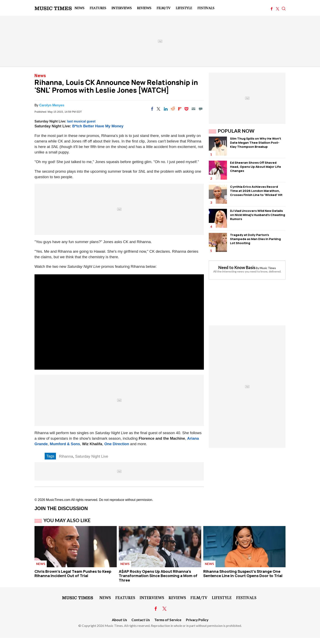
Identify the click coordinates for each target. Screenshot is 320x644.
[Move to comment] (201, 109)
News (79, 8)
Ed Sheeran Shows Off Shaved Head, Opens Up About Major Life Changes (256, 167)
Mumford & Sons (65, 444)
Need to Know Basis (237, 267)
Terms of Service (168, 620)
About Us (119, 620)
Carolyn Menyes (52, 105)
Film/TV (163, 8)
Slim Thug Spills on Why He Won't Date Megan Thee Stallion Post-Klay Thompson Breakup (256, 143)
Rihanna (66, 456)
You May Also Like (67, 520)
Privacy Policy (197, 620)
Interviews (122, 8)
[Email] (193, 109)
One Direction (117, 444)
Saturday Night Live (92, 456)
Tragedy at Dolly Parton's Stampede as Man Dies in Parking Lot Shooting (255, 239)
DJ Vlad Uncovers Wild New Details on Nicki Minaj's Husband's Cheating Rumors (258, 215)
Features (98, 8)
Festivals (206, 8)
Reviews (144, 8)
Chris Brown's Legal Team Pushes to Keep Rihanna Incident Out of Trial (73, 574)
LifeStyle (184, 8)
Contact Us (141, 620)
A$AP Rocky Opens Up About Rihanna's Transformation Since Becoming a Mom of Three (158, 576)
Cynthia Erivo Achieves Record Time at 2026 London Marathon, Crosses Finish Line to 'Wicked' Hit (256, 191)
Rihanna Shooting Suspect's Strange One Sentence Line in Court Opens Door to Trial (243, 574)
